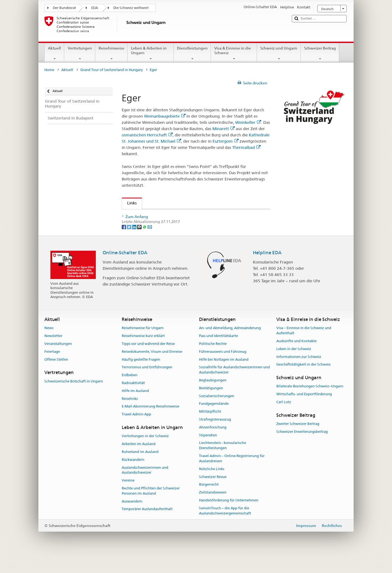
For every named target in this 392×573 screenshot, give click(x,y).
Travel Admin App (136, 431)
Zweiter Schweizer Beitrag (298, 441)
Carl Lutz (284, 419)
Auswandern (132, 518)
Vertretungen (80, 53)
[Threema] (140, 243)
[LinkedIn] (135, 243)
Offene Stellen (56, 376)
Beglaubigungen (213, 397)
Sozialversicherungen (217, 413)
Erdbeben (130, 392)
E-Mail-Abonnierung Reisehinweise (150, 423)
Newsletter (53, 353)
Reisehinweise (111, 53)
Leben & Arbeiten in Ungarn (151, 53)
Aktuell (54, 53)
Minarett (223, 129)
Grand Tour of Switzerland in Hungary (111, 70)
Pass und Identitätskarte (218, 353)
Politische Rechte (213, 361)
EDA (95, 8)
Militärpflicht (210, 428)
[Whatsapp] (145, 243)
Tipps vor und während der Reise (148, 361)
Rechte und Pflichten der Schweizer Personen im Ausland (151, 508)
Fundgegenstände (214, 420)
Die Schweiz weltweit (131, 8)
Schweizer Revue (213, 493)
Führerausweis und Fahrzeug (223, 368)
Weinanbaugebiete (165, 116)
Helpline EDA (267, 269)
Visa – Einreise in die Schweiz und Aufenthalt (304, 347)
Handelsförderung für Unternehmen (229, 517)
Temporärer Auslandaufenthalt (147, 526)
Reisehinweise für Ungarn (143, 345)
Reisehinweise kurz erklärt (143, 353)
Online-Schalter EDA (125, 269)
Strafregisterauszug (215, 436)
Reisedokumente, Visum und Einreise (152, 368)
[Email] (150, 243)
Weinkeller (248, 122)
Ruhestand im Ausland (140, 469)
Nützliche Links (212, 485)
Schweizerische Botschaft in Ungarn (74, 398)
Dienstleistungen (192, 53)
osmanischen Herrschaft (147, 135)
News (49, 345)
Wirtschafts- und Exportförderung (304, 411)
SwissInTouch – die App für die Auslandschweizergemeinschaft (225, 527)
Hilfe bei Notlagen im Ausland (224, 376)
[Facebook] (124, 243)
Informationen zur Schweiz (299, 373)
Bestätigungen (211, 405)
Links (129, 203)
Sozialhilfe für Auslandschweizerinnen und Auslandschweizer (234, 387)
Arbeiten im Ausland (139, 461)
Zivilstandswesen (213, 509)
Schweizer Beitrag (320, 53)
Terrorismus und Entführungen (147, 384)
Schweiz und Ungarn (279, 53)
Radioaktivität (133, 400)
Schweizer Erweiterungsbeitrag (302, 448)
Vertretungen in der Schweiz (145, 453)
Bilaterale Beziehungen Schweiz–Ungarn (310, 403)
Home (49, 70)
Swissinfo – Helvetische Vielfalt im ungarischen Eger (177, 215)
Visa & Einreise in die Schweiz (234, 53)
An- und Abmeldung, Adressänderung (230, 345)
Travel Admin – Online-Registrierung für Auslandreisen (232, 475)
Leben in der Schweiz (294, 365)
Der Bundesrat (64, 8)
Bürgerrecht (209, 501)
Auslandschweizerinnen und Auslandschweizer (145, 487)
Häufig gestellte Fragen (141, 376)
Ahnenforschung (213, 444)
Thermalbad (246, 147)
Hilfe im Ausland (135, 407)
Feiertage (52, 368)
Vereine (128, 497)
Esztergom (226, 141)
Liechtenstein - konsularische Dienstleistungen (223, 462)
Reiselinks (130, 415)
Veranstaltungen (58, 361)
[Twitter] (129, 243)
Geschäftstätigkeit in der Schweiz (304, 381)
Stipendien (208, 452)
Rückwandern (133, 476)
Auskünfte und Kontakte (296, 358)
